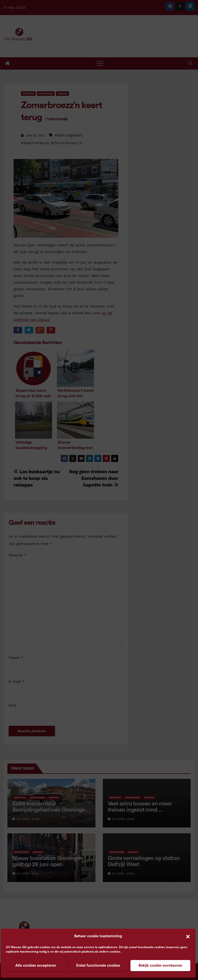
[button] (188, 936)
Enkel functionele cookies (98, 966)
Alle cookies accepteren (36, 966)
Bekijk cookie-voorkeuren (160, 966)
